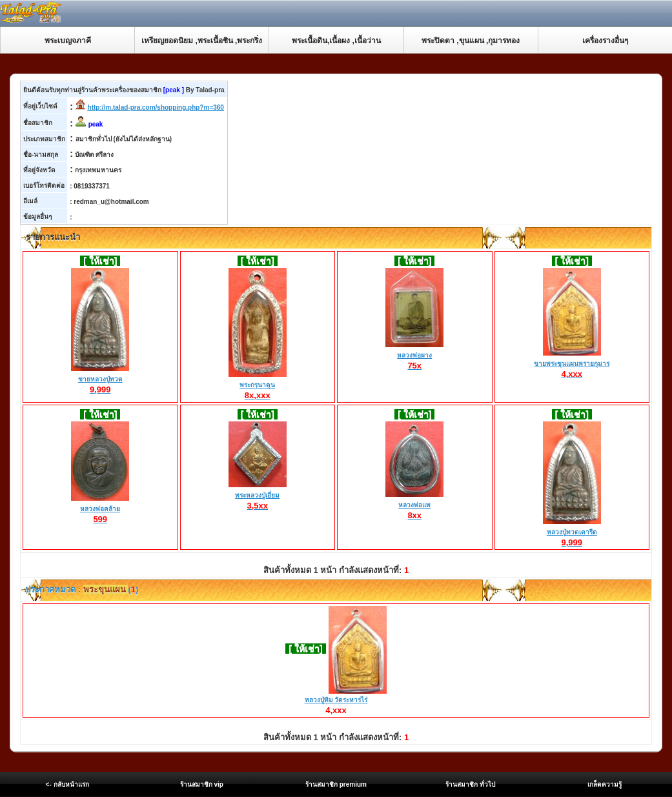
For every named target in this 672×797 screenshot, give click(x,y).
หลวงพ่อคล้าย (100, 509)
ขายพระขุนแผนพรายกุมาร (572, 364)
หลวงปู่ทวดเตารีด (572, 532)
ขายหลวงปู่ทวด (100, 379)
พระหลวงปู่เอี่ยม (258, 496)
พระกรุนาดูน (258, 385)
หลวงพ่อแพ (414, 505)
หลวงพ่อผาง (414, 356)
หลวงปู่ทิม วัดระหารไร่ (336, 700)
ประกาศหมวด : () (81, 590)
